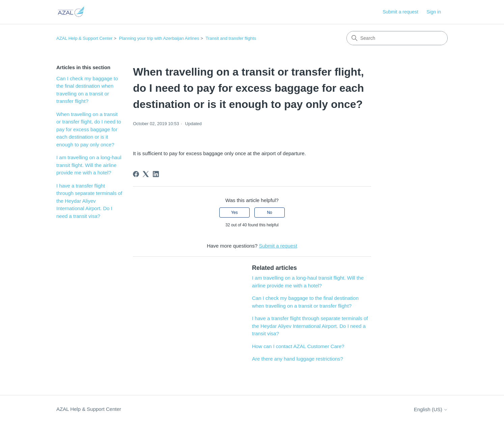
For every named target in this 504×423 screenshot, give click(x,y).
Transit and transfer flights (231, 38)
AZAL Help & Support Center (84, 38)
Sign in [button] (434, 12)
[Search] (397, 38)
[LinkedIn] (156, 174)
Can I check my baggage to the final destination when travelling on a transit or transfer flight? (87, 90)
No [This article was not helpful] (269, 213)
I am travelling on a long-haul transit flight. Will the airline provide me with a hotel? (89, 165)
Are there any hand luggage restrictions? (298, 359)
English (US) (431, 409)
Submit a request (400, 12)
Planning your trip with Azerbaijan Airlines (159, 38)
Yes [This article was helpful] (234, 213)
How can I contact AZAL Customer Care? (298, 346)
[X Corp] (146, 174)
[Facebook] (136, 174)
